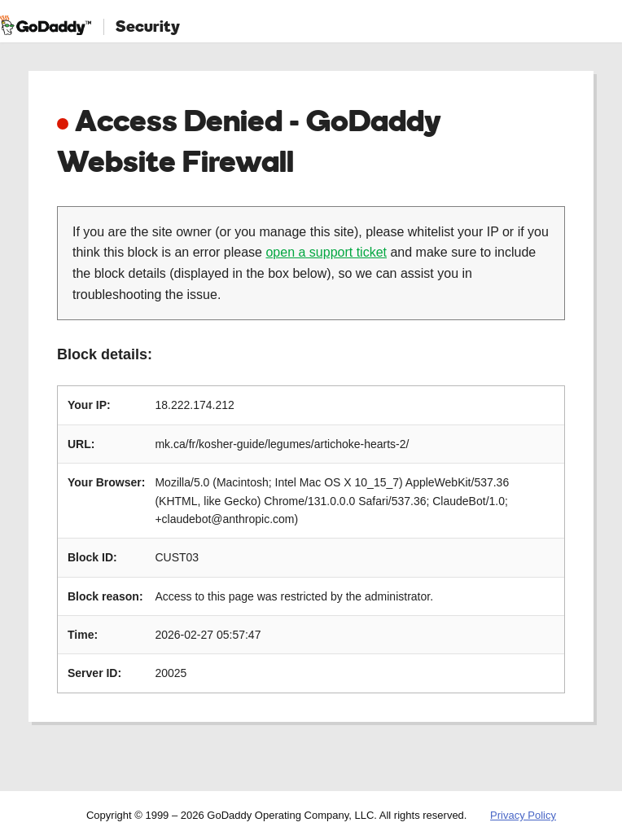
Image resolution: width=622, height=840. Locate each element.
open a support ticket (326, 252)
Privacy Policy (523, 815)
